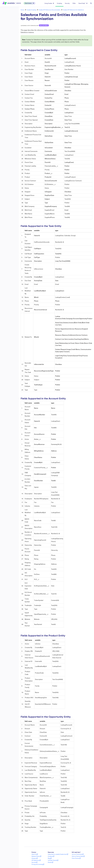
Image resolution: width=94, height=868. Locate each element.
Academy (51, 856)
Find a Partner (76, 858)
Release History (36, 856)
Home (22, 10)
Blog (50, 858)
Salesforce (44, 25)
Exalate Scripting (31, 10)
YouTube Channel (53, 860)
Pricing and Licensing (38, 864)
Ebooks (50, 862)
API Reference (36, 860)
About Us (35, 854)
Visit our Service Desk (78, 856)
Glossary (35, 858)
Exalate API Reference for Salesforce (73, 10)
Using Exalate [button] (49, 3)
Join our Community (78, 854)
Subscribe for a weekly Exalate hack (58, 854)
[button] (29, 3)
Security (67, 3)
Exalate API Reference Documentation (50, 10)
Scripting (59, 3)
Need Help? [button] (83, 3)
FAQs (74, 3)
